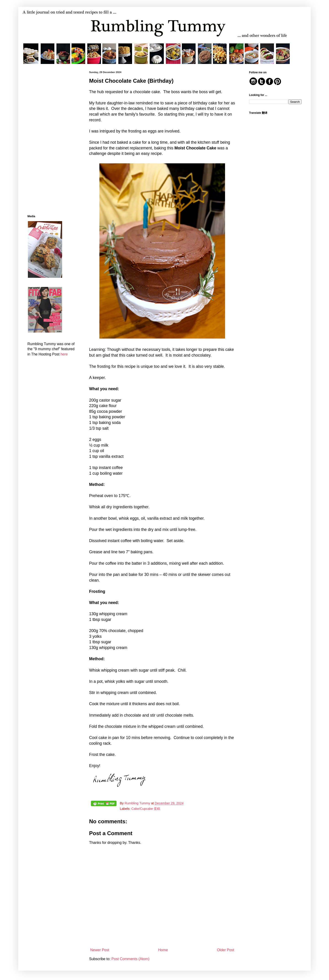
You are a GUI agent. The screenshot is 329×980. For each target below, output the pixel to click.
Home (163, 950)
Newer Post (100, 950)
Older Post (226, 950)
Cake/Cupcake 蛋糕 (146, 809)
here (64, 354)
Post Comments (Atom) (130, 959)
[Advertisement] (51, 139)
